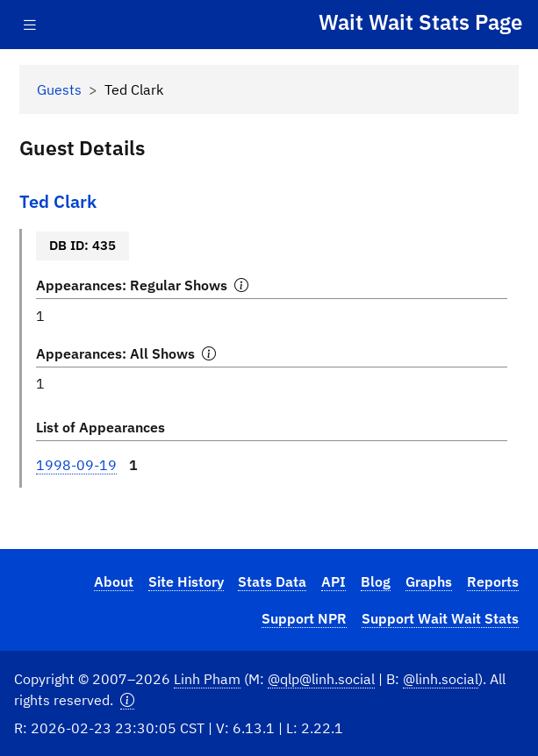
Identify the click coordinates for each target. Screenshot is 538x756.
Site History (186, 581)
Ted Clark (58, 201)
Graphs (429, 581)
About (114, 581)
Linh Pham (207, 679)
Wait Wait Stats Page (420, 22)
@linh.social (441, 679)
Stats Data (272, 581)
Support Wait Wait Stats (440, 618)
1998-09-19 (76, 465)
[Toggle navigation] (30, 25)
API (334, 581)
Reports (493, 581)
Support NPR (304, 618)
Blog (376, 581)
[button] (127, 700)
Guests (59, 89)
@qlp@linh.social (321, 679)
